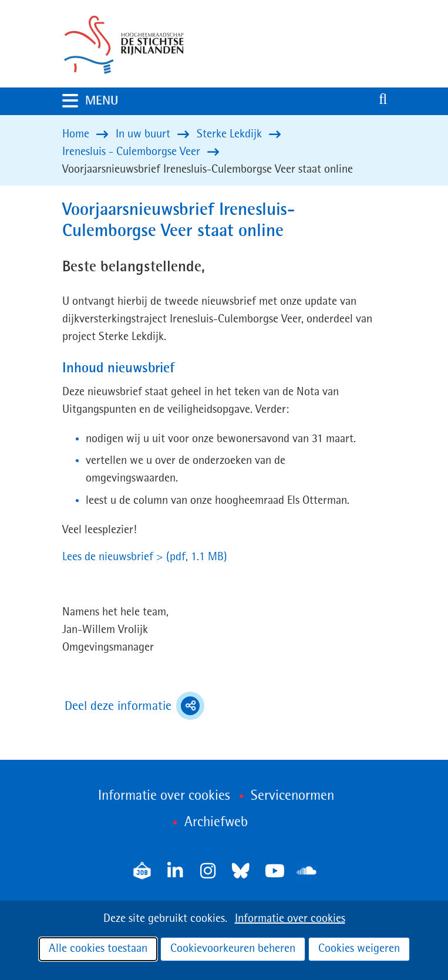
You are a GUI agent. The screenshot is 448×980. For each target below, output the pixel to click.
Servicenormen (292, 796)
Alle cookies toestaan (98, 949)
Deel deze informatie (134, 706)
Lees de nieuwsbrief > (145, 557)
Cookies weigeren (359, 949)
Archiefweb (216, 823)
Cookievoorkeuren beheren (233, 949)
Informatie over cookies (290, 919)
